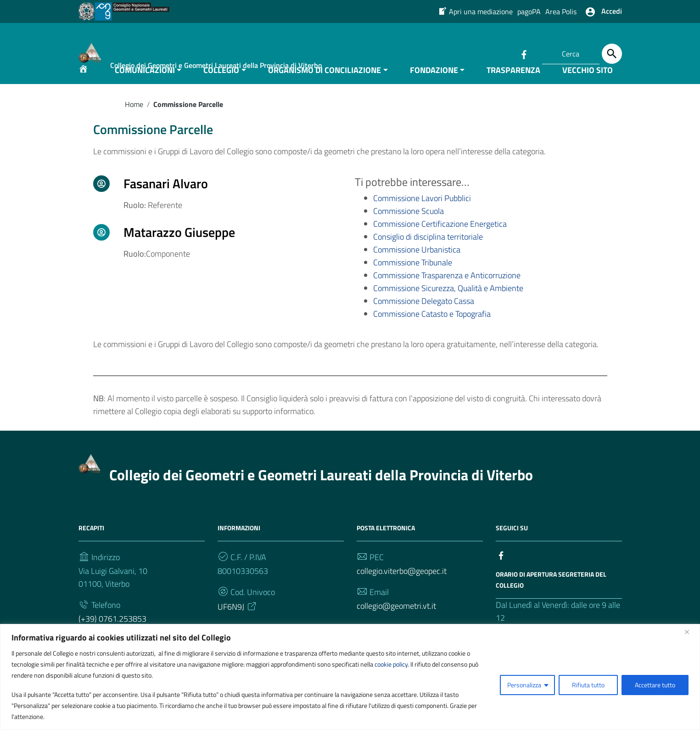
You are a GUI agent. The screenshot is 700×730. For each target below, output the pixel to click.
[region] (350, 677)
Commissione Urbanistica (417, 269)
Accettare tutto (655, 685)
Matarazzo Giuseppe (179, 251)
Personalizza (524, 685)
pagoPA (529, 11)
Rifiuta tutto (588, 685)
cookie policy (391, 664)
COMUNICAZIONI (145, 89)
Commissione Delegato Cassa (424, 320)
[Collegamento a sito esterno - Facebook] (524, 54)
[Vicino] (690, 632)
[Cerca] (612, 54)
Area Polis (561, 11)
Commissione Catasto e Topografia (432, 333)
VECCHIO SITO (588, 89)
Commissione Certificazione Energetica (440, 243)
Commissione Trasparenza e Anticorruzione (447, 295)
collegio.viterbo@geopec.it (402, 590)
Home (134, 123)
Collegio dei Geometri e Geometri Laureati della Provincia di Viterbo (321, 494)
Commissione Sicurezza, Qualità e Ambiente (448, 307)
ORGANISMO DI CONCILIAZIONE (325, 89)
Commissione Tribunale (413, 282)
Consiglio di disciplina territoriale (428, 256)
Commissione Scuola (409, 230)
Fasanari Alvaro (166, 202)
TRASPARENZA (513, 89)
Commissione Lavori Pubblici (422, 217)
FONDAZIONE (434, 89)
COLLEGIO (221, 89)
